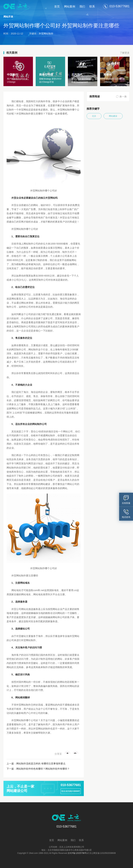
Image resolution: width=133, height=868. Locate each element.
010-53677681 (71, 785)
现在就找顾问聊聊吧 (71, 791)
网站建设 (113, 116)
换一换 (123, 97)
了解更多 (125, 53)
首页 (57, 6)
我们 (82, 6)
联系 (92, 6)
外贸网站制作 (46, 34)
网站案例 (70, 6)
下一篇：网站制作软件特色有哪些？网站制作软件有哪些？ (38, 769)
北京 (94, 116)
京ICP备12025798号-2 (78, 853)
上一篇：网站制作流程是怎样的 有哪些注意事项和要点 (36, 764)
